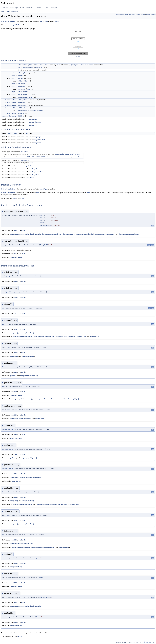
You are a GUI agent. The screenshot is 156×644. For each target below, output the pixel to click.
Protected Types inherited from (16, 166)
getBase (20, 76)
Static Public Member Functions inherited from (21, 137)
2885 (15, 254)
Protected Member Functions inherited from (20, 169)
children (21, 113)
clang (3, 11)
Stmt (27, 134)
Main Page (5, 8)
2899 (15, 520)
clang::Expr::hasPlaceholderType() (21, 544)
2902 (15, 392)
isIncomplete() (40, 419)
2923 (15, 602)
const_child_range (9, 116)
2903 (15, 415)
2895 (15, 353)
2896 (15, 563)
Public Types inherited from (15, 152)
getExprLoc (22, 105)
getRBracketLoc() (16, 438)
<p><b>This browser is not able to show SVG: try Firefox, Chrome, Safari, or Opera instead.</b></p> (78, 42)
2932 (15, 281)
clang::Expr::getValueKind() (85, 234)
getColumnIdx (23, 92)
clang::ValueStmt (35, 122)
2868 (14, 198)
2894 (15, 329)
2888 (15, 540)
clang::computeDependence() (52, 234)
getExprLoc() (94, 336)
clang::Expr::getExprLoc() (29, 458)
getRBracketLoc (23, 108)
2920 (15, 474)
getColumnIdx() (64, 547)
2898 (15, 497)
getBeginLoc (22, 100)
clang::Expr (33, 119)
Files (47, 8)
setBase (20, 81)
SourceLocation (87, 65)
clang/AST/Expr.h (16, 25)
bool (15, 73)
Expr (37, 65)
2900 (15, 622)
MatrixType (44, 21)
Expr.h (22, 198)
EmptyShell (39, 68)
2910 (15, 372)
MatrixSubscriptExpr (13, 11)
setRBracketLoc (23, 111)
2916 (15, 454)
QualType (74, 65)
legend (78, 56)
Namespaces (30, 8)
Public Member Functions (122, 14)
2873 (15, 230)
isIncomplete (23, 73)
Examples (54, 8)
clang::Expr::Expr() (69, 234)
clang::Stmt (33, 125)
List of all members (151, 14)
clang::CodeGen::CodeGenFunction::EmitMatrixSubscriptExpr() (54, 336)
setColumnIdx (23, 97)
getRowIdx (21, 84)
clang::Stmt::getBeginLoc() (29, 376)
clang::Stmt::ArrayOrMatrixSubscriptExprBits (25, 234)
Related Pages (14, 8)
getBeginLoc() (81, 336)
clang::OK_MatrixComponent (105, 234)
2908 (15, 583)
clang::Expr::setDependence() (129, 234)
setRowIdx (21, 89)
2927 (15, 313)
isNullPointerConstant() (65, 154)
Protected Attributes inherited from (17, 178)
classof (15, 134)
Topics (22, 8)
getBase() (13, 376)
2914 (15, 435)
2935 (15, 297)
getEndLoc (21, 103)
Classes (40, 8)
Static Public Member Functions (137, 14)
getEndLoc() (16, 481)
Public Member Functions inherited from (19, 119)
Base (42, 65)
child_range (12, 113)
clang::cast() (14, 333)
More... (57, 21)
